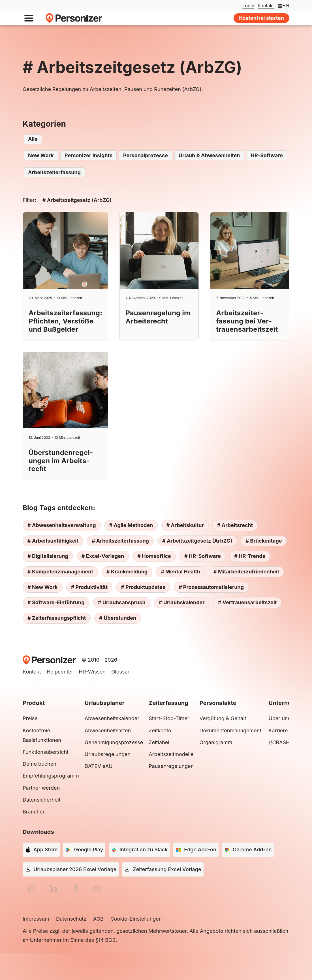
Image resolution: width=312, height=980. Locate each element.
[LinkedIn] (53, 889)
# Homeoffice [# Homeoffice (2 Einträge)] (154, 556)
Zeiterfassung (168, 703)
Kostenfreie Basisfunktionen (42, 735)
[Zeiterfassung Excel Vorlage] (163, 869)
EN (286, 6)
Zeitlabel (159, 742)
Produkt (34, 703)
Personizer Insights (88, 155)
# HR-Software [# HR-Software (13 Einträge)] (203, 556)
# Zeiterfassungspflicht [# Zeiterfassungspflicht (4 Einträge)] (57, 618)
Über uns (279, 718)
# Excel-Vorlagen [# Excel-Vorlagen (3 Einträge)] (103, 556)
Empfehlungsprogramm (51, 776)
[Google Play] (84, 850)
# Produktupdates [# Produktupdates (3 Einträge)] (143, 587)
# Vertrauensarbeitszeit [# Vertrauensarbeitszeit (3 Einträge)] (247, 602)
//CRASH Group (287, 742)
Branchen (34, 812)
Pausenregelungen (171, 766)
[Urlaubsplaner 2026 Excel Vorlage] (71, 869)
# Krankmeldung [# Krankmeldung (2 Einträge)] (127, 572)
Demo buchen (39, 764)
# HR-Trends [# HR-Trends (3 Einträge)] (250, 556)
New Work (41, 155)
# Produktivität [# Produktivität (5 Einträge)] (89, 587)
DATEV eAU (99, 766)
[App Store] (41, 850)
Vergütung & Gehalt (223, 718)
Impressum (36, 919)
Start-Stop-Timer (169, 718)
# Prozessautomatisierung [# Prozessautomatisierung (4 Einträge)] (211, 587)
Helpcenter (60, 672)
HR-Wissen (92, 672)
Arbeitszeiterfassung (54, 172)
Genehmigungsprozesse (114, 742)
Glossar (120, 672)
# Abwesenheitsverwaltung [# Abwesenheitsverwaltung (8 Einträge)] (62, 525)
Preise (30, 718)
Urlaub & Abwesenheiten (209, 155)
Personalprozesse (146, 155)
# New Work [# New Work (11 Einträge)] (43, 587)
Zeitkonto (160, 730)
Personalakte (218, 703)
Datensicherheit (42, 800)
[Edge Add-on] (196, 850)
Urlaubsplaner (105, 703)
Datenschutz (71, 919)
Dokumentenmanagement (231, 730)
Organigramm (216, 742)
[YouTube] (96, 889)
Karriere (278, 730)
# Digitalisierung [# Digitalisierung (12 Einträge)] (48, 556)
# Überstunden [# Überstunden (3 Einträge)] (118, 618)
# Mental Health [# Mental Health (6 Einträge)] (180, 572)
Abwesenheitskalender (112, 718)
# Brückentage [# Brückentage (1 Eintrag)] (264, 541)
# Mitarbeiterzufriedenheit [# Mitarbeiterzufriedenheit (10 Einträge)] (246, 572)
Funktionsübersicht (46, 752)
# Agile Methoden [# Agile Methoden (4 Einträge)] (131, 525)
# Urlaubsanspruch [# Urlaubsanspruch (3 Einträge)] (122, 602)
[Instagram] (32, 889)
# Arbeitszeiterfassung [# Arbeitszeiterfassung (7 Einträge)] (120, 541)
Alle (33, 139)
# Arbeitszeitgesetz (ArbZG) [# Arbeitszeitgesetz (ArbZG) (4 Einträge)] (197, 541)
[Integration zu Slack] (139, 850)
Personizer (74, 18)
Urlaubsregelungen (108, 754)
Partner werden (41, 788)
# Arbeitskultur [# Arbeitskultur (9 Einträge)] (185, 525)
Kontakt (32, 672)
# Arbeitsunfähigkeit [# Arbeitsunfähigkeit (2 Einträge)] (53, 541)
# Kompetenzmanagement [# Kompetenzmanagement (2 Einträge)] (60, 572)
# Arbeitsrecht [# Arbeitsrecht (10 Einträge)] (235, 525)
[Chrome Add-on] (248, 850)
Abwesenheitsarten (108, 730)
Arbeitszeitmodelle (171, 754)
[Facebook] (75, 889)
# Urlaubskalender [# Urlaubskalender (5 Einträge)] (182, 602)
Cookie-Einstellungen (136, 919)
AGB (98, 919)
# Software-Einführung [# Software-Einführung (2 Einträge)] (56, 602)
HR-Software (267, 155)
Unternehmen (288, 703)
